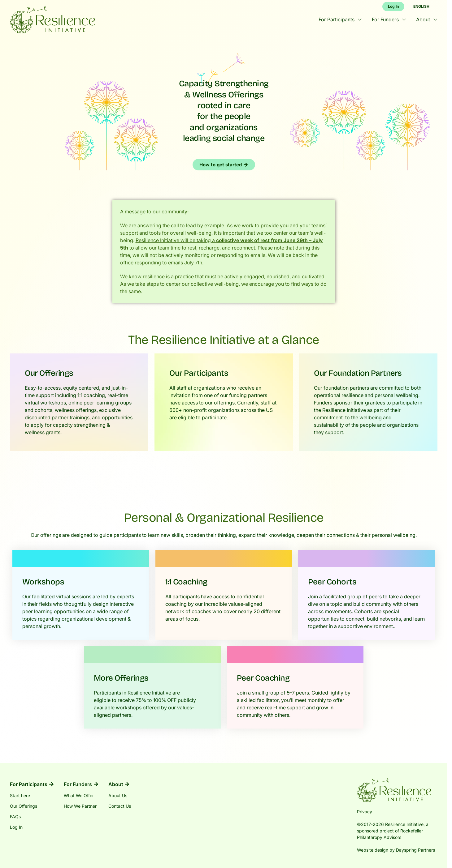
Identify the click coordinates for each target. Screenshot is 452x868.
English (421, 6)
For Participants (340, 19)
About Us (118, 795)
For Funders (389, 19)
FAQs (15, 817)
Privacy (365, 812)
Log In (16, 827)
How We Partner (80, 806)
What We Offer (79, 795)
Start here (20, 795)
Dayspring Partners (415, 850)
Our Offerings (24, 806)
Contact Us (120, 806)
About (427, 19)
